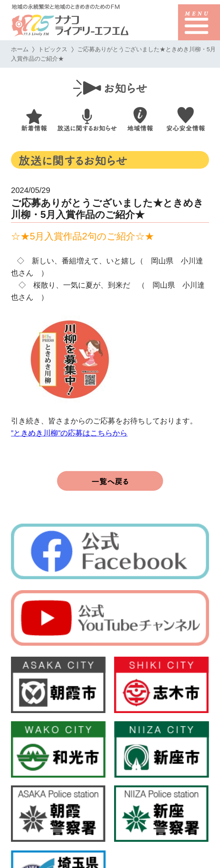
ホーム (20, 49)
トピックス (53, 49)
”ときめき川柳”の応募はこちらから (69, 433)
